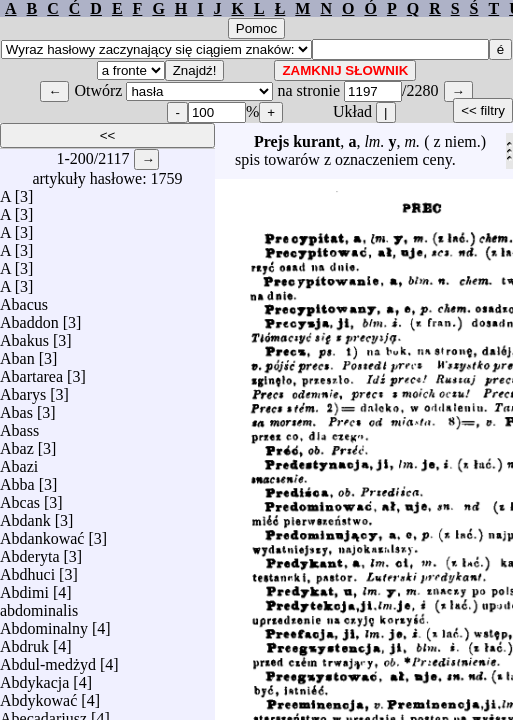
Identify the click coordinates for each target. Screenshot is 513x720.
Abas (16, 407)
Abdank (25, 515)
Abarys (23, 389)
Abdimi (24, 587)
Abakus (24, 335)
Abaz (17, 443)
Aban (17, 353)
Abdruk (24, 641)
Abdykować (38, 695)
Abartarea (31, 371)
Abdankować (42, 533)
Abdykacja (34, 677)
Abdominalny (44, 623)
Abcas (20, 497)
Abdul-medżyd (48, 659)
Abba (17, 479)
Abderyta (30, 551)
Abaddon (29, 317)
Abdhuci (27, 569)
